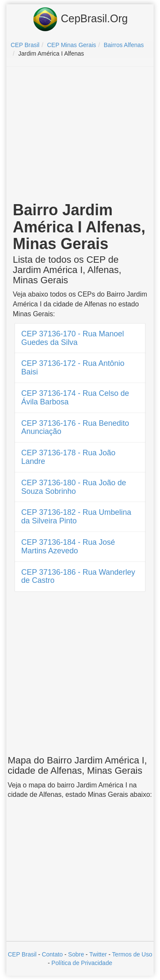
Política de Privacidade (82, 963)
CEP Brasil (22, 954)
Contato (52, 954)
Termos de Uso (132, 954)
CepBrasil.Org (80, 19)
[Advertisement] (80, 135)
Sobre (76, 954)
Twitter (98, 954)
